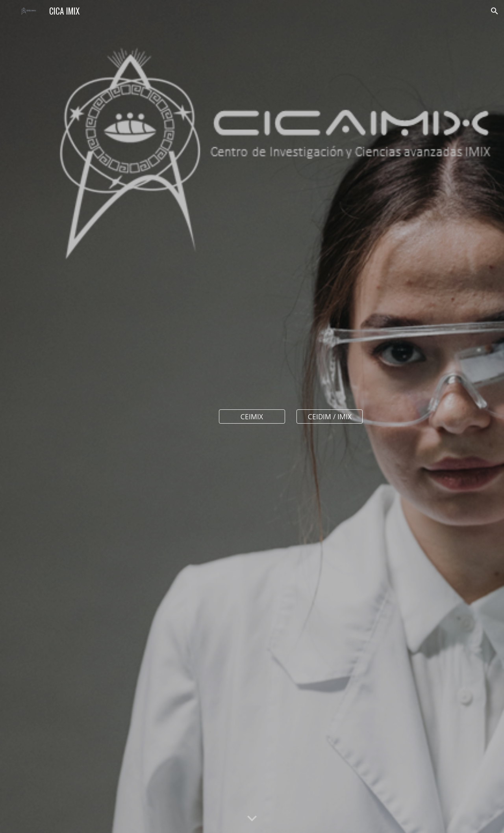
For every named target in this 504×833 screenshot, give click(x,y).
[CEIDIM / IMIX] (330, 417)
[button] (495, 11)
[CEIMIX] (252, 417)
